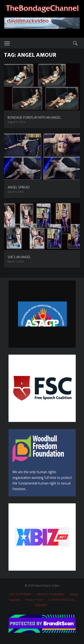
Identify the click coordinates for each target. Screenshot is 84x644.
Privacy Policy (34, 600)
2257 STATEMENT (20, 594)
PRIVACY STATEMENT (51, 594)
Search (75, 43)
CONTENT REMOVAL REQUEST (55, 602)
